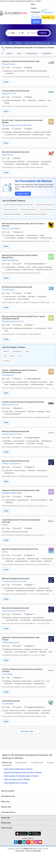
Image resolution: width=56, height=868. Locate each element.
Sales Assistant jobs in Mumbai (16, 783)
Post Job (48, 17)
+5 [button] (22, 678)
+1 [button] (33, 325)
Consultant (36, 12)
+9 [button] (33, 614)
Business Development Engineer (35, 214)
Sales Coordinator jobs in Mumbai (17, 779)
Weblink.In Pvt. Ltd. (30, 849)
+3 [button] (44, 707)
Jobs (34, 4)
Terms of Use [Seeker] (33, 851)
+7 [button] (33, 585)
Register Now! (23, 194)
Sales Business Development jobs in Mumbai (21, 776)
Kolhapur (7, 361)
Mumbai (6, 351)
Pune (5, 356)
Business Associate (10, 209)
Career (35, 8)
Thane (27, 351)
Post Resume (36, 22)
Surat (20, 356)
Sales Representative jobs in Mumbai (18, 769)
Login (36, 17)
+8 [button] (22, 232)
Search (43, 33)
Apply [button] (6, 82)
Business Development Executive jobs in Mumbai (23, 773)
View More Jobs (27, 731)
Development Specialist (12, 214)
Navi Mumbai (17, 351)
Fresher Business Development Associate (18, 205)
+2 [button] (22, 408)
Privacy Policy (20, 851)
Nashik (13, 356)
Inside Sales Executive (29, 209)
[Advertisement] (23, 741)
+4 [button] (45, 264)
